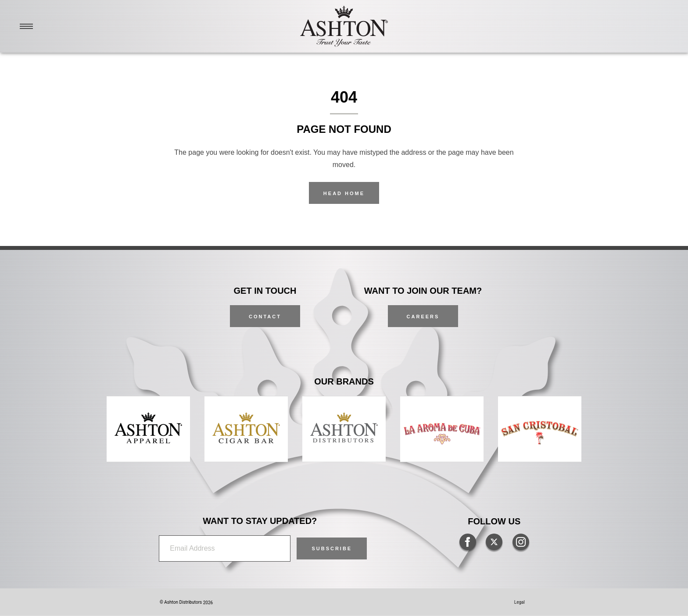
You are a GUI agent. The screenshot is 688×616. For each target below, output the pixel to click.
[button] (332, 548)
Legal (520, 602)
